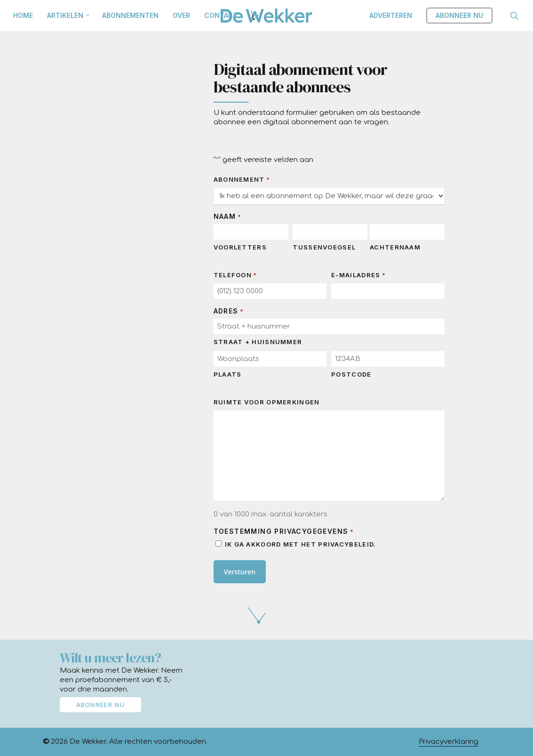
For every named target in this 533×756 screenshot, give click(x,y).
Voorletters (240, 247)
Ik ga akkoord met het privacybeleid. (301, 544)
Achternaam (395, 247)
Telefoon (235, 275)
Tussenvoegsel (324, 247)
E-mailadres (358, 275)
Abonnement (242, 180)
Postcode (351, 374)
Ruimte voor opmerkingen (267, 402)
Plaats (228, 374)
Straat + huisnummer (258, 342)
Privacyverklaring (449, 742)
